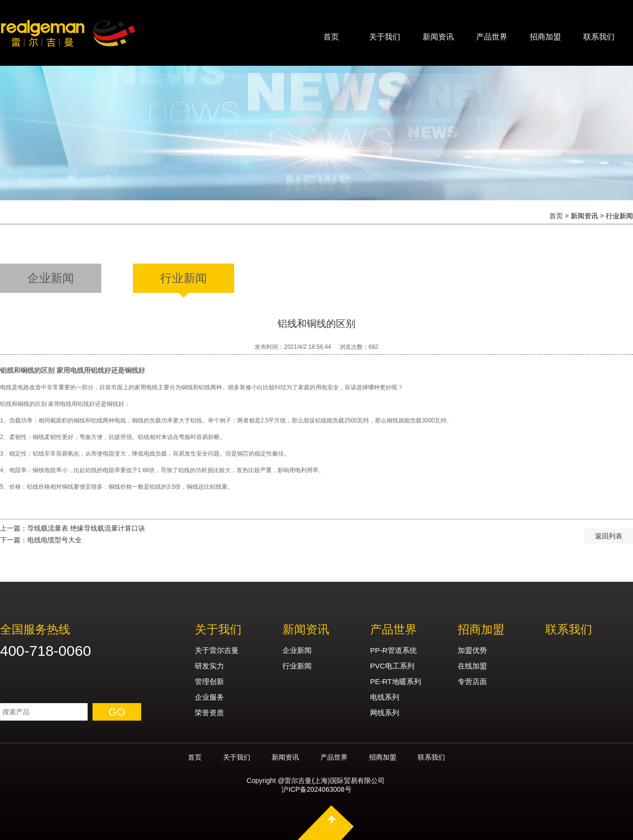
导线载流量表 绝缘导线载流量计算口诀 (86, 528)
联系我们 (599, 37)
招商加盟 (545, 37)
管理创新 (209, 681)
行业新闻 (619, 216)
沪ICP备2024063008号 (316, 789)
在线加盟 (472, 666)
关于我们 (385, 37)
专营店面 (472, 681)
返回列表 (609, 536)
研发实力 (209, 666)
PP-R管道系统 (393, 650)
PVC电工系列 (392, 666)
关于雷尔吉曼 (217, 650)
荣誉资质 (209, 713)
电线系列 (385, 697)
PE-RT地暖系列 (396, 681)
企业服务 (209, 697)
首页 (331, 37)
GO (117, 712)
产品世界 (492, 37)
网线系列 (385, 713)
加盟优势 (472, 650)
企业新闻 (297, 650)
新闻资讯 (438, 37)
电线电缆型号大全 (55, 540)
